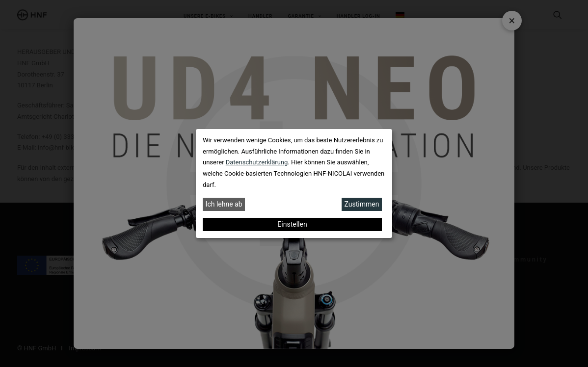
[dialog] (294, 183)
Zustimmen (362, 204)
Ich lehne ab (224, 204)
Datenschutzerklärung (257, 162)
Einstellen (292, 224)
